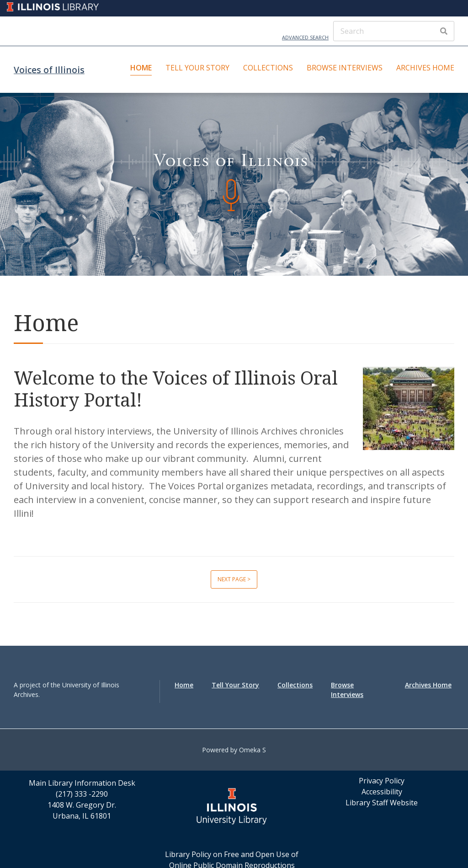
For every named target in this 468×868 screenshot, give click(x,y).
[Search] (394, 31)
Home (141, 68)
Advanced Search (305, 37)
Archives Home (425, 68)
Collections (268, 68)
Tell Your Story (197, 68)
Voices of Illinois (49, 70)
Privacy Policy (382, 781)
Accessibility (382, 792)
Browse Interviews (345, 68)
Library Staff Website (382, 803)
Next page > (234, 579)
